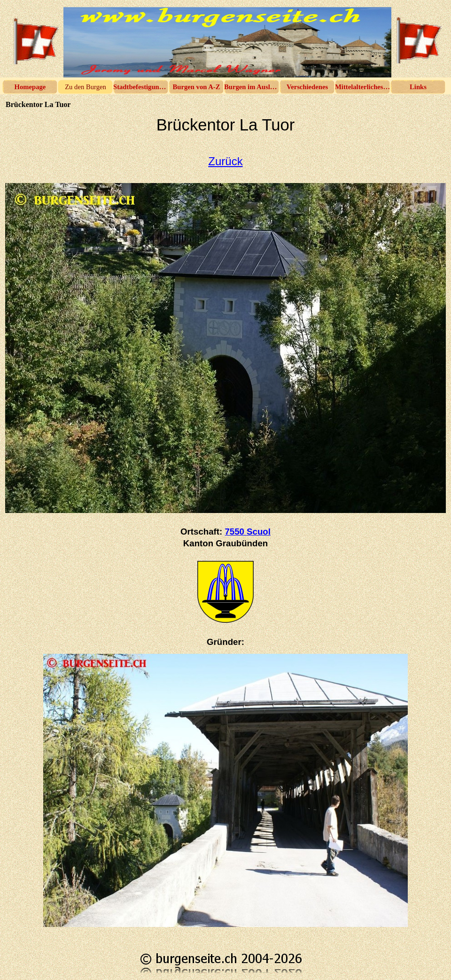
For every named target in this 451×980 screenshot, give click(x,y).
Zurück (225, 161)
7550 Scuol (247, 532)
